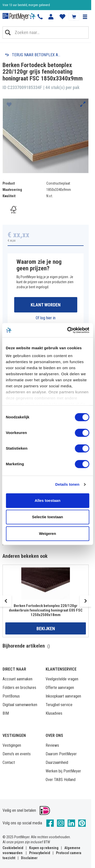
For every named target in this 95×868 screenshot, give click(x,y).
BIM (6, 713)
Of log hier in (46, 318)
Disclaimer (29, 858)
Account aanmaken (17, 679)
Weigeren (48, 533)
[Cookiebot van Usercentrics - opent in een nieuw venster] (68, 330)
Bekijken (46, 629)
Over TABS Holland (61, 780)
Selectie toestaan (48, 517)
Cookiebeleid (13, 848)
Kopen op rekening (44, 848)
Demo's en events (17, 754)
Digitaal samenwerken (20, 705)
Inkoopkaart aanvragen (63, 696)
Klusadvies (54, 713)
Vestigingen (12, 745)
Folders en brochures (19, 688)
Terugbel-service (59, 705)
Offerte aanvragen (60, 688)
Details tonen (67, 484)
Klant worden (46, 305)
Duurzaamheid (57, 762)
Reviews (52, 745)
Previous (6, 601)
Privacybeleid (40, 853)
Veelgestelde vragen (62, 679)
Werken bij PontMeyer (63, 771)
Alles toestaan (48, 500)
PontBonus (11, 696)
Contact (9, 762)
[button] (85, 17)
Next (86, 601)
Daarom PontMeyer (61, 754)
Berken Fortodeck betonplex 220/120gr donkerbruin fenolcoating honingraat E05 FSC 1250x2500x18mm (46, 610)
